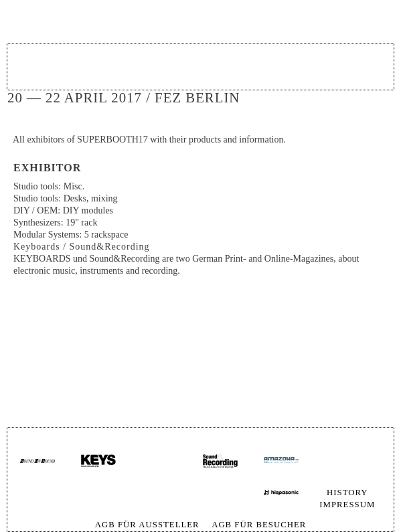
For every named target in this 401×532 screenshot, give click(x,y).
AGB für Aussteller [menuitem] (147, 525)
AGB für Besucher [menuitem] (259, 525)
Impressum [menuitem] (347, 505)
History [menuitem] (347, 493)
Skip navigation (373, 455)
